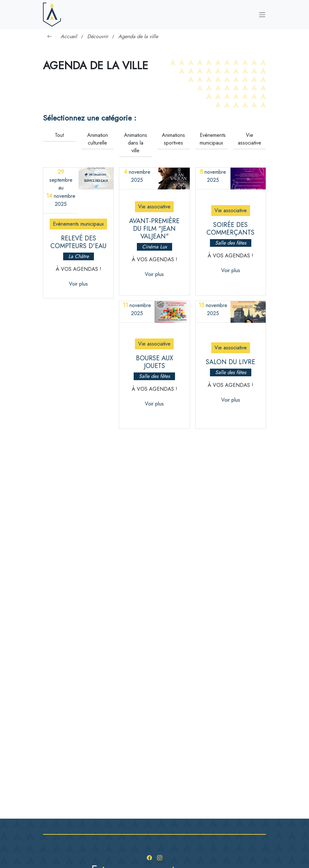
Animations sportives (173, 139)
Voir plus (78, 284)
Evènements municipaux (213, 139)
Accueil (69, 36)
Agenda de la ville (138, 36)
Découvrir (98, 36)
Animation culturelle (98, 139)
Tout (59, 135)
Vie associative (250, 139)
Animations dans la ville (136, 143)
